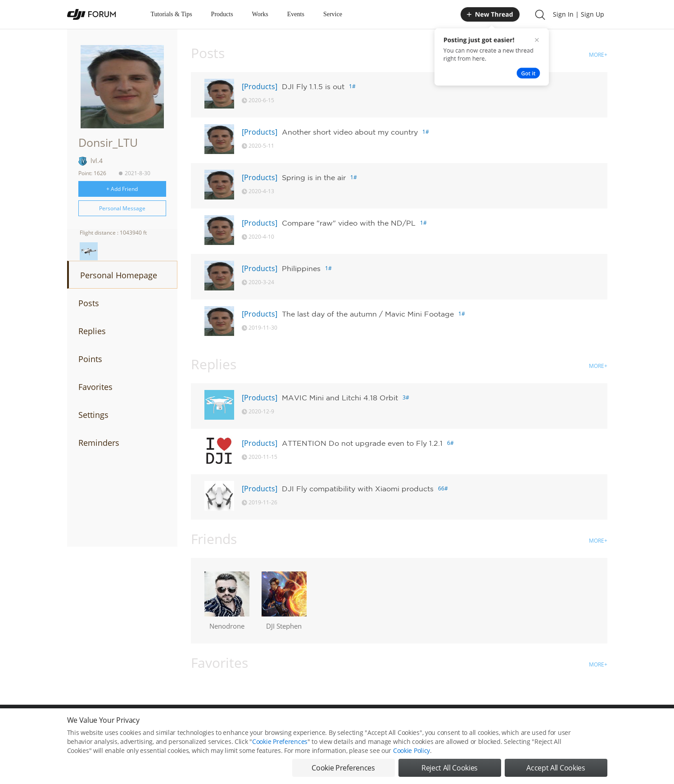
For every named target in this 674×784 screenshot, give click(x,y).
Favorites (95, 387)
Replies (92, 331)
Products (222, 14)
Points (90, 359)
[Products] (260, 86)
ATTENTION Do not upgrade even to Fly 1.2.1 (362, 443)
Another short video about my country (350, 132)
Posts (89, 303)
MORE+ (598, 55)
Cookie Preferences (280, 741)
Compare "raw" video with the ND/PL (349, 223)
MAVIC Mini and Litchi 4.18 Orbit (340, 398)
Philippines (301, 268)
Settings (93, 415)
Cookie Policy (412, 750)
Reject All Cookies (450, 768)
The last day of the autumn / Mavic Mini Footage (368, 314)
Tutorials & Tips (172, 14)
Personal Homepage (119, 275)
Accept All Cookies (556, 768)
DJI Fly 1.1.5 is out (313, 86)
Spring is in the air (314, 177)
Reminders (99, 443)
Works (260, 14)
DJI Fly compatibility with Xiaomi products (358, 489)
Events (296, 14)
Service (333, 14)
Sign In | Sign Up (579, 14)
